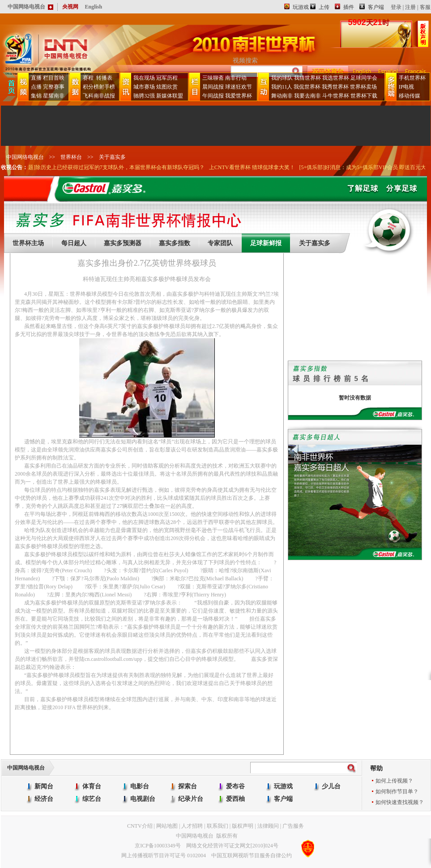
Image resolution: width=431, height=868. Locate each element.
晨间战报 (213, 87)
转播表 (104, 78)
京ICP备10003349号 (158, 846)
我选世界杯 (336, 78)
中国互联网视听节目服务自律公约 (252, 855)
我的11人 (282, 87)
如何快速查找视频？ (400, 802)
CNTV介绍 (140, 826)
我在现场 (144, 78)
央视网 (70, 7)
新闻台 (44, 786)
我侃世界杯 (307, 87)
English (94, 7)
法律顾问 (268, 826)
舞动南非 (282, 96)
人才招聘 (192, 826)
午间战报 (213, 96)
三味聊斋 (213, 78)
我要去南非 (307, 96)
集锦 (36, 96)
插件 (349, 7)
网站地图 (167, 826)
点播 (36, 87)
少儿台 (331, 786)
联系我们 (218, 826)
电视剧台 (143, 799)
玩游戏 (301, 7)
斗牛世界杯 (336, 96)
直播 (36, 78)
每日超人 (74, 243)
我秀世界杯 (335, 87)
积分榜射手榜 (99, 87)
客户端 (376, 7)
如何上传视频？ (394, 781)
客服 (425, 7)
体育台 (92, 786)
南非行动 (236, 78)
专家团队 (220, 243)
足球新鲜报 (266, 243)
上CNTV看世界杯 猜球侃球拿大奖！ (265, 167)
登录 (396, 7)
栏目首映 (54, 78)
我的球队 (282, 78)
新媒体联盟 (170, 96)
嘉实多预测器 (123, 243)
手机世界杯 (412, 78)
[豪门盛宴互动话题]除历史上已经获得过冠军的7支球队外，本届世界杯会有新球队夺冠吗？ (110, 167)
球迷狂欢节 (239, 87)
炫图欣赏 (167, 87)
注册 (410, 7)
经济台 (44, 799)
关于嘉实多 (112, 157)
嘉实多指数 (175, 243)
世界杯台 (71, 157)
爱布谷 (235, 786)
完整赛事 (54, 87)
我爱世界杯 (239, 96)
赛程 (88, 78)
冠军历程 (167, 78)
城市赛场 (144, 87)
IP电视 (407, 87)
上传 (324, 7)
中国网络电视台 (25, 157)
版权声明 (243, 826)
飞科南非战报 (99, 96)
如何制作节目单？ (397, 791)
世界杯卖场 (363, 87)
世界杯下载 (364, 96)
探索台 (188, 786)
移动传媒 (410, 96)
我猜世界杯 (307, 78)
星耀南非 (54, 96)
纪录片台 (191, 799)
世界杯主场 (28, 243)
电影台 (140, 786)
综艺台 (92, 799)
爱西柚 (235, 799)
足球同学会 (364, 78)
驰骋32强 (144, 96)
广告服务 (293, 826)
